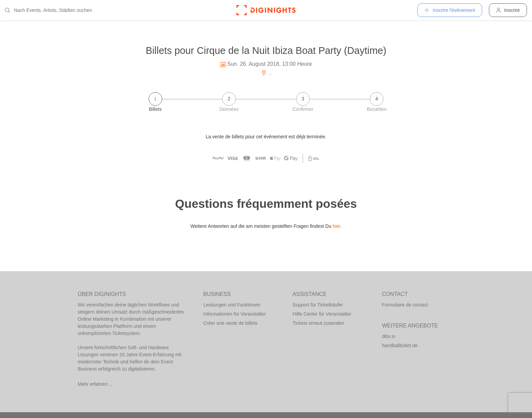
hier (336, 226)
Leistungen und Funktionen (232, 305)
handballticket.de (400, 345)
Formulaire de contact (405, 305)
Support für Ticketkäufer (318, 305)
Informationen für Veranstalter (234, 314)
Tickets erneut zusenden (318, 323)
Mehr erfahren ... (95, 384)
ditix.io (389, 336)
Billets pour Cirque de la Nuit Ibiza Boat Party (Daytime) (266, 51)
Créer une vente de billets (230, 323)
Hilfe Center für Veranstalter (322, 314)
